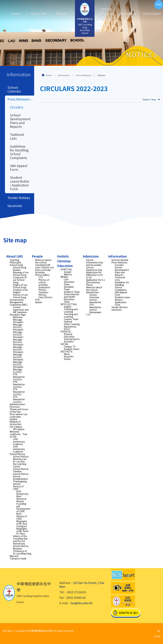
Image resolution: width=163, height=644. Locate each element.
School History (17, 454)
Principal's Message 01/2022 (18, 369)
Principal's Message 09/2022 (18, 362)
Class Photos (45, 297)
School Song (16, 265)
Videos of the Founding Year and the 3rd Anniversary (20, 540)
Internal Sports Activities (72, 340)
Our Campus (16, 427)
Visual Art (69, 356)
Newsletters (93, 292)
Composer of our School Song (20, 280)
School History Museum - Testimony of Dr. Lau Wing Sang (22, 550)
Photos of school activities (44, 282)
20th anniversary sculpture (19, 449)
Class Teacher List (45, 267)
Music (67, 354)
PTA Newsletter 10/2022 (19, 392)
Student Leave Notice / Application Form (20, 183)
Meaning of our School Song (21, 274)
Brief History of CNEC (22, 516)
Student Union (72, 349)
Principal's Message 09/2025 (18, 325)
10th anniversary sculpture (19, 441)
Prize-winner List (18, 414)
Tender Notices (19, 198)
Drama (67, 359)
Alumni (39, 302)
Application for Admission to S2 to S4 (95, 275)
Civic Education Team (69, 282)
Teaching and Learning (71, 315)
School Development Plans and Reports (20, 121)
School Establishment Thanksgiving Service (20, 480)
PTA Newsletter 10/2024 (19, 377)
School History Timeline (21, 470)
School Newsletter (95, 301)
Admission (129, 13)
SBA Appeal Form (19, 168)
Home (16, 13)
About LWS (39, 13)
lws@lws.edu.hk (81, 603)
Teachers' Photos (44, 293)
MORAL (64, 277)
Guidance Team (72, 292)
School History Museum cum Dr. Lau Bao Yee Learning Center (21, 461)
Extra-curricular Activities (43, 271)
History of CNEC (18, 488)
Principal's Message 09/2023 (18, 354)
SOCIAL (65, 344)
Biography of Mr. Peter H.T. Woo (22, 531)
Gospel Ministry (68, 273)
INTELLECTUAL (69, 304)
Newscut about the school (43, 261)
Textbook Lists (17, 136)
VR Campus (19, 429)
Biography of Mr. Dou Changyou (22, 524)
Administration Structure (17, 405)
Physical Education (69, 335)
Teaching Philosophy (16, 261)
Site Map (7, 631)
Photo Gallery (42, 275)
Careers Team (71, 319)
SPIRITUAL (66, 269)
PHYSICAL (66, 332)
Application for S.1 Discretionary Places (96, 282)
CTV (41, 277)
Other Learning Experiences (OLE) (72, 327)
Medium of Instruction (16, 423)
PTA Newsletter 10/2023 (19, 384)
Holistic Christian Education (106, 13)
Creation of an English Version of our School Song (20, 293)
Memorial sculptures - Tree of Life (18, 434)
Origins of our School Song (20, 286)
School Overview (94, 296)
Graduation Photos (44, 288)
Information (150, 13)
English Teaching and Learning (71, 309)
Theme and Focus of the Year (19, 410)
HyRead (68, 322)
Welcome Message (18, 318)
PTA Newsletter (95, 306)
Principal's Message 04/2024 (18, 347)
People (61, 13)
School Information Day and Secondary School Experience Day (95, 265)
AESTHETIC (67, 351)
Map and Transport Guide (18, 557)
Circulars (17, 107)
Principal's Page (18, 315)
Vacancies (15, 206)
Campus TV (70, 346)
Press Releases (84, 75)
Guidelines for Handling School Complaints (19, 152)
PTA (37, 300)
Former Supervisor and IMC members (21, 310)
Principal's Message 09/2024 (18, 339)
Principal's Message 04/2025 (18, 332)
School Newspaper (95, 311)
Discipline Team (69, 288)
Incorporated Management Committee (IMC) (18, 302)
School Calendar (14, 89)
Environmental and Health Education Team (71, 298)
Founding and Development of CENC (23, 507)
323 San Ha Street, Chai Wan (82, 585)
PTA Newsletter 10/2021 (19, 399)
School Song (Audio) (20, 269)
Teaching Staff (43, 265)
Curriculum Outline (15, 418)
